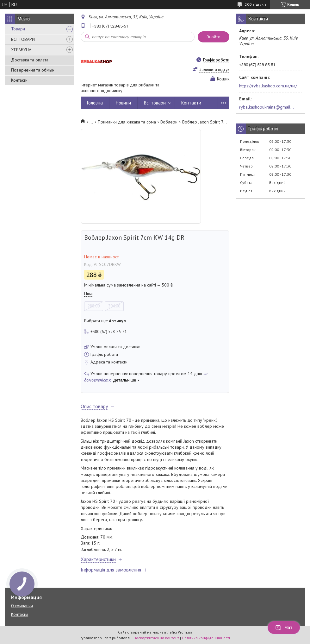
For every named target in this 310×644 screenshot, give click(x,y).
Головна (95, 103)
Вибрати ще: (105, 321)
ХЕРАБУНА (21, 50)
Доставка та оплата (30, 60)
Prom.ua (185, 632)
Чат (284, 628)
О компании (22, 606)
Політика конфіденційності (206, 638)
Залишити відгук (214, 69)
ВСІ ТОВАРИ (23, 39)
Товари (18, 29)
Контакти (19, 80)
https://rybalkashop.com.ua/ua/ (268, 86)
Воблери (169, 122)
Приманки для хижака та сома (127, 122)
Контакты (20, 614)
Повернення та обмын (33, 70)
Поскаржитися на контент (156, 638)
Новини (123, 103)
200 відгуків (256, 4)
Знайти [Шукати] (214, 37)
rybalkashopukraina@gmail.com (267, 107)
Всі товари (155, 103)
